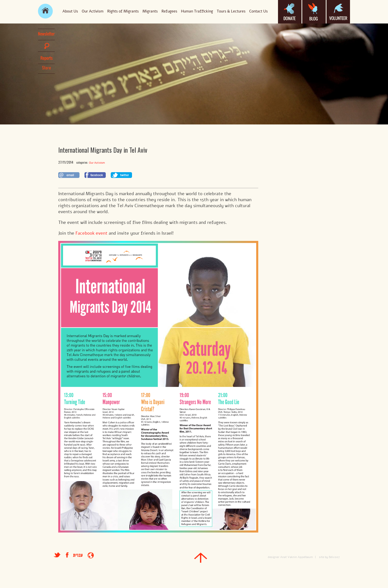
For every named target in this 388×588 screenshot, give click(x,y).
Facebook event (91, 233)
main (45, 11)
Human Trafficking (197, 11)
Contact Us (258, 11)
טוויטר (57, 555)
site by (323, 557)
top (201, 558)
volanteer (338, 12)
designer (274, 557)
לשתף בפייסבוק (95, 175)
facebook (69, 555)
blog (314, 12)
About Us (70, 11)
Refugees (169, 11)
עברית (78, 555)
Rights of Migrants (123, 11)
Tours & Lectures (231, 11)
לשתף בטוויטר (121, 175)
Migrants (150, 11)
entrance (91, 555)
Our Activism (93, 11)
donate (290, 12)
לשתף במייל (69, 175)
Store (46, 68)
